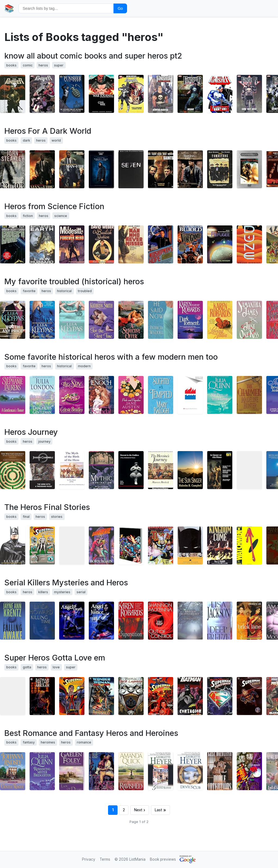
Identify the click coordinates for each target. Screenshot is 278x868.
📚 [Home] (9, 8)
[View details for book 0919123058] (131, 470)
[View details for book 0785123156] (101, 94)
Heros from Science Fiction (54, 206)
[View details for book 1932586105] (101, 621)
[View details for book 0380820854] (220, 395)
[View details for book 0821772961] (220, 621)
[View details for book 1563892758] (161, 696)
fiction (28, 216)
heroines (48, 742)
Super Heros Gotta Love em (55, 658)
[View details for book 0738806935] (220, 244)
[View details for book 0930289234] (249, 545)
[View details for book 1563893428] (190, 545)
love (56, 667)
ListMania (137, 859)
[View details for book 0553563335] (249, 771)
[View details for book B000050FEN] (131, 169)
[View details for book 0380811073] (13, 320)
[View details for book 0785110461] (161, 545)
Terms (105, 859)
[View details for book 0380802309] (72, 320)
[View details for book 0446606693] (220, 545)
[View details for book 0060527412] (101, 320)
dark (26, 140)
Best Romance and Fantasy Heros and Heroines (91, 733)
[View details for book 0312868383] (72, 244)
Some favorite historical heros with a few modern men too (111, 357)
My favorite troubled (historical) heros (74, 281)
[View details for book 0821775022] (161, 320)
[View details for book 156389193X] (72, 696)
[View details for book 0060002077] (13, 395)
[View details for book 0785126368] (249, 94)
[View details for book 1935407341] (190, 470)
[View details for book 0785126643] (161, 94)
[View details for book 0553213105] (131, 395)
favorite (29, 291)
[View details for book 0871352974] (101, 545)
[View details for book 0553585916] (249, 395)
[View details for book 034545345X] (42, 621)
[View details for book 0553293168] (131, 771)
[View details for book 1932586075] (72, 621)
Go (120, 8)
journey (44, 441)
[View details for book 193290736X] (13, 470)
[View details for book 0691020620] (220, 470)
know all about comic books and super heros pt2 (93, 56)
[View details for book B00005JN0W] (72, 169)
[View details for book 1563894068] (220, 696)
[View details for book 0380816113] (131, 320)
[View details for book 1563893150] (42, 545)
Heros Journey (31, 432)
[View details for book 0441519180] (131, 244)
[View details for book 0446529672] (190, 621)
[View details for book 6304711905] (220, 169)
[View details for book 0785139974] (131, 94)
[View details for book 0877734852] (161, 470)
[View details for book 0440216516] (101, 771)
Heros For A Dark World (48, 131)
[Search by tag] (66, 8)
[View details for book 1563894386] (249, 696)
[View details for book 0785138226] (72, 94)
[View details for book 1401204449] (13, 545)
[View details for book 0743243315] (249, 621)
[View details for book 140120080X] (13, 696)
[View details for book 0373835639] (190, 771)
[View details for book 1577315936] (42, 470)
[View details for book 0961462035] (249, 470)
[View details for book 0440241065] (161, 395)
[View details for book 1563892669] (131, 696)
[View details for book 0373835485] (161, 771)
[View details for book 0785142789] (42, 94)
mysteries (62, 592)
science (61, 216)
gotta (27, 667)
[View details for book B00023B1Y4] (249, 169)
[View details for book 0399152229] (13, 621)
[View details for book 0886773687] (13, 169)
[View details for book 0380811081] (42, 320)
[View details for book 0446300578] (220, 320)
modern (84, 366)
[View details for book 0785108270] (131, 545)
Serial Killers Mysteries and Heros (66, 583)
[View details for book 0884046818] (42, 244)
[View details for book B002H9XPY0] (72, 470)
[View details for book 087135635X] (72, 545)
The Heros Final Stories (47, 507)
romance (84, 742)
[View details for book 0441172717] (249, 244)
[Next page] (140, 810)
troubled (85, 291)
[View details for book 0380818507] (101, 395)
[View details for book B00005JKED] (190, 169)
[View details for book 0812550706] (13, 244)
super (59, 65)
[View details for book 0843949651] (220, 771)
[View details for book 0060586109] (42, 169)
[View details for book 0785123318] (220, 94)
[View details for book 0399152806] (131, 621)
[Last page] (160, 810)
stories (57, 517)
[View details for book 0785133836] (13, 94)
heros (43, 65)
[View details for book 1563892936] (190, 696)
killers (43, 592)
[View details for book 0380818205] (190, 395)
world (56, 140)
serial (81, 592)
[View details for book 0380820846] (42, 771)
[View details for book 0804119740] (72, 771)
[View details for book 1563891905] (42, 696)
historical (64, 291)
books (11, 65)
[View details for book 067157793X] (101, 244)
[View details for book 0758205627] (161, 621)
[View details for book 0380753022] (13, 771)
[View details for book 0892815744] (101, 470)
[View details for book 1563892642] (101, 696)
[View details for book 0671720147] (190, 244)
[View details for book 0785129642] (190, 94)
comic (28, 65)
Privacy (89, 859)
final (26, 517)
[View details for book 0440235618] (42, 395)
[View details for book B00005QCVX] (101, 169)
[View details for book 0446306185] (190, 320)
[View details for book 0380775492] (249, 320)
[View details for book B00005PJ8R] (161, 169)
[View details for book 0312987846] (72, 395)
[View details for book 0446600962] (161, 244)
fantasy (29, 742)
